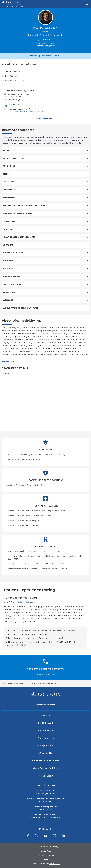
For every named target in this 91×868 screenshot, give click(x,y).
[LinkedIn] (63, 836)
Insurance (47, 56)
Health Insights (46, 723)
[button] (46, 119)
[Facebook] (28, 836)
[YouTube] (46, 836)
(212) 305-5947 (46, 40)
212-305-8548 (45, 810)
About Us (45, 716)
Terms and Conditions (46, 855)
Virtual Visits (46, 776)
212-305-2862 (55, 864)
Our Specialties (46, 746)
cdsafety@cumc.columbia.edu (46, 817)
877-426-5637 (46, 802)
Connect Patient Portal (45, 761)
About (56, 56)
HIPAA (46, 860)
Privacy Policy (46, 851)
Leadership (35, 56)
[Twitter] (37, 836)
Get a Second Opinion (46, 768)
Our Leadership (46, 731)
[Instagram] (54, 836)
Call (46, 675)
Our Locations (46, 738)
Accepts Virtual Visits (15, 81)
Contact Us (46, 753)
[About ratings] (62, 35)
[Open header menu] (87, 3)
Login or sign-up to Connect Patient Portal (23, 111)
